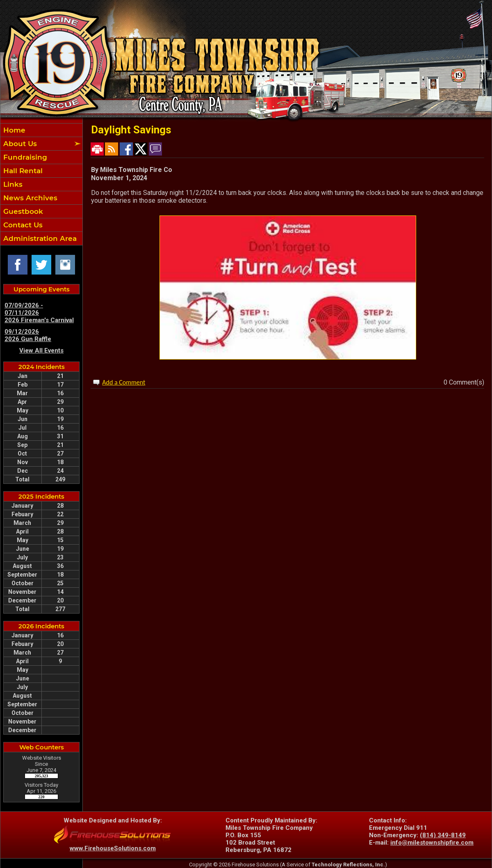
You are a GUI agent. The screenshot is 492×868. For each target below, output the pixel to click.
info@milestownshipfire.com (432, 843)
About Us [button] (19, 144)
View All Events (41, 350)
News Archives (29, 198)
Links (12, 184)
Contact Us (22, 225)
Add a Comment (124, 382)
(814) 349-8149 (443, 835)
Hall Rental (22, 171)
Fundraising (24, 157)
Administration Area (39, 238)
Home (13, 130)
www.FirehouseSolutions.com (113, 848)
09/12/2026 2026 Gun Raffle (28, 335)
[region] (41, 184)
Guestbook (22, 211)
